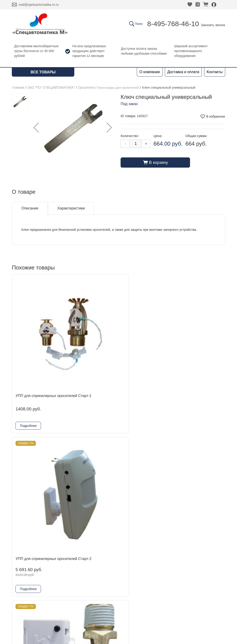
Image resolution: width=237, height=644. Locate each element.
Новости (19, 580)
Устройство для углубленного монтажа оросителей (35, 455)
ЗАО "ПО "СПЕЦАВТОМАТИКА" (51, 88)
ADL (58, 572)
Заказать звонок (213, 25)
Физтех (61, 602)
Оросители (86, 88)
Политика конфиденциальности (196, 580)
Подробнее (28, 384)
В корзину (155, 162)
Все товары (43, 72)
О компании (150, 72)
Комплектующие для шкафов (80, 624)
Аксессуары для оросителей (119, 88)
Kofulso (61, 580)
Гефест (61, 587)
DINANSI (62, 565)
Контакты (215, 72)
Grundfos (62, 609)
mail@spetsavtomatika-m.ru (39, 5)
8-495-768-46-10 (173, 24)
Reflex (60, 594)
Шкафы (61, 617)
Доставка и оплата (183, 72)
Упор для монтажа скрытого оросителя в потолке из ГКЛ (143, 455)
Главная (18, 88)
